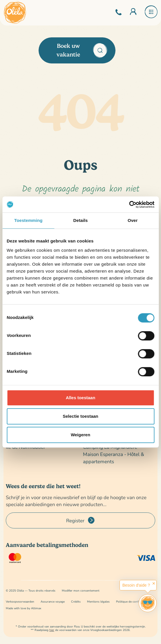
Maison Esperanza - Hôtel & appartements (114, 458)
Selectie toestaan (80, 416)
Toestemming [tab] (28, 220)
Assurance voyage (53, 602)
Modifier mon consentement (81, 591)
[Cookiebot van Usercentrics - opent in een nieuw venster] (129, 205)
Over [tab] (133, 220)
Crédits (76, 602)
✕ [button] (154, 583)
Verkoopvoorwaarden (20, 602)
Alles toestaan (81, 398)
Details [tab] (81, 220)
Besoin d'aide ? (136, 585)
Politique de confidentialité (134, 602)
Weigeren (80, 435)
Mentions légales (98, 602)
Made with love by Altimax (23, 608)
